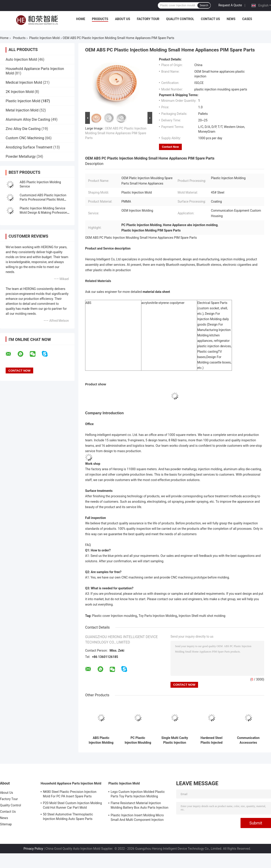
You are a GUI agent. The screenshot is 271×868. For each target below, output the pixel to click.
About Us (123, 19)
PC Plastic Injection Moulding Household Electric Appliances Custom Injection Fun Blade (138, 740)
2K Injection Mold (20, 92)
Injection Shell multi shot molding (202, 616)
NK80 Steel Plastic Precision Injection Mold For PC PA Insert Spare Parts (70, 794)
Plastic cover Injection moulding (115, 616)
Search (204, 5)
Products (100, 19)
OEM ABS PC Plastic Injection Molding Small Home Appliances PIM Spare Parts (116, 133)
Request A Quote (230, 5)
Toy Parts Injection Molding (158, 616)
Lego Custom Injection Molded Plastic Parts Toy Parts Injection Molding (138, 794)
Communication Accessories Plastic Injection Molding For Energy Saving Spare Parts (248, 740)
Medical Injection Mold (24, 82)
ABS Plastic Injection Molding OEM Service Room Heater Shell (101, 740)
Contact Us (210, 19)
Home (81, 19)
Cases (247, 19)
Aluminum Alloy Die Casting (28, 119)
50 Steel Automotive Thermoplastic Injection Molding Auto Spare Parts (68, 817)
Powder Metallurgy (21, 156)
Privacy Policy (33, 849)
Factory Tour (148, 19)
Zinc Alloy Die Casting (23, 129)
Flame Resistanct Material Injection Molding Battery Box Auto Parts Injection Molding (140, 806)
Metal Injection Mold (22, 110)
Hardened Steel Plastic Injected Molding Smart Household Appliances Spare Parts (212, 740)
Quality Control (180, 19)
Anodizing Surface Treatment (29, 147)
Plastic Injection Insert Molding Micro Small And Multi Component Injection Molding (137, 818)
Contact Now (170, 147)
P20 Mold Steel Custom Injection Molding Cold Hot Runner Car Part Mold (72, 805)
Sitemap (6, 824)
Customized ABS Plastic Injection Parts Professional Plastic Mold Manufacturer (43, 199)
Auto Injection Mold (21, 59)
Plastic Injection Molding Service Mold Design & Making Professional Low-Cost (45, 213)
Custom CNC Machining (25, 138)
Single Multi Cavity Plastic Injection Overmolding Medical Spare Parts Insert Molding (175, 740)
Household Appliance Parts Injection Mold (71, 783)
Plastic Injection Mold (44, 38)
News (231, 19)
